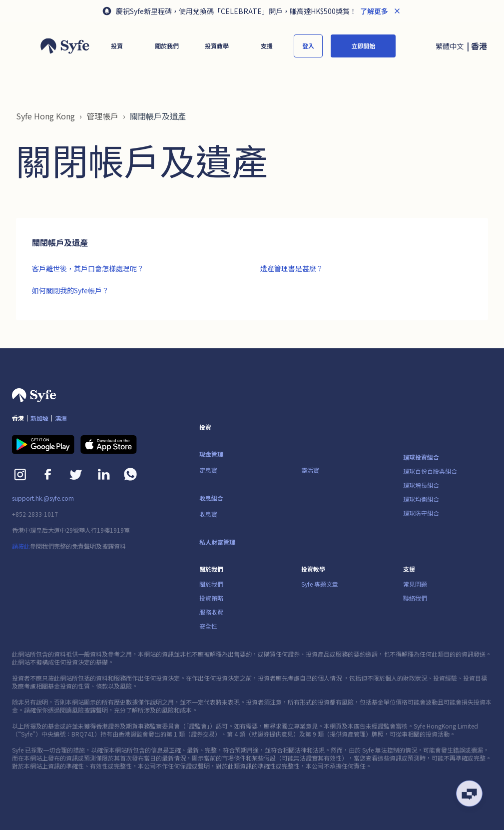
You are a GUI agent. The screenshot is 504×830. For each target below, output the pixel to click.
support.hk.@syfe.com (43, 498)
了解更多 (373, 11)
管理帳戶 (102, 116)
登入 (308, 46)
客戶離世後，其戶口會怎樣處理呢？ (88, 268)
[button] (117, 46)
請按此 (21, 546)
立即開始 (363, 46)
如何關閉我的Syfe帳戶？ (70, 290)
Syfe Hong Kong (45, 116)
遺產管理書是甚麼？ (292, 268)
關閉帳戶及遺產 (158, 116)
